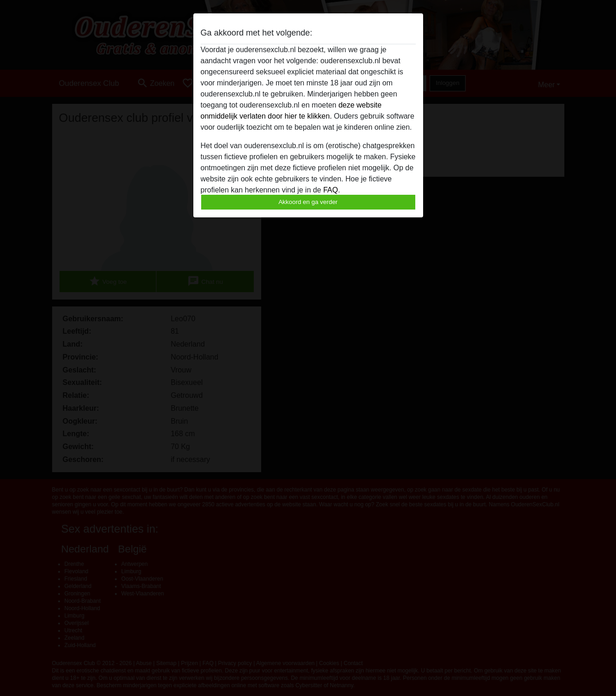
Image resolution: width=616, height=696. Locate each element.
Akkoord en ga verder (308, 202)
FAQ (330, 190)
